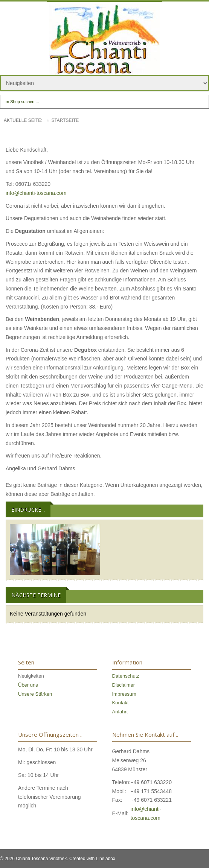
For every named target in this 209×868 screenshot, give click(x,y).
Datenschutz (126, 676)
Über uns (28, 685)
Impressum (124, 694)
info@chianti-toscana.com (36, 193)
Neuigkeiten (31, 676)
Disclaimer (124, 685)
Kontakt (121, 703)
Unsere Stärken (35, 694)
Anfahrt (120, 712)
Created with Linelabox (92, 859)
